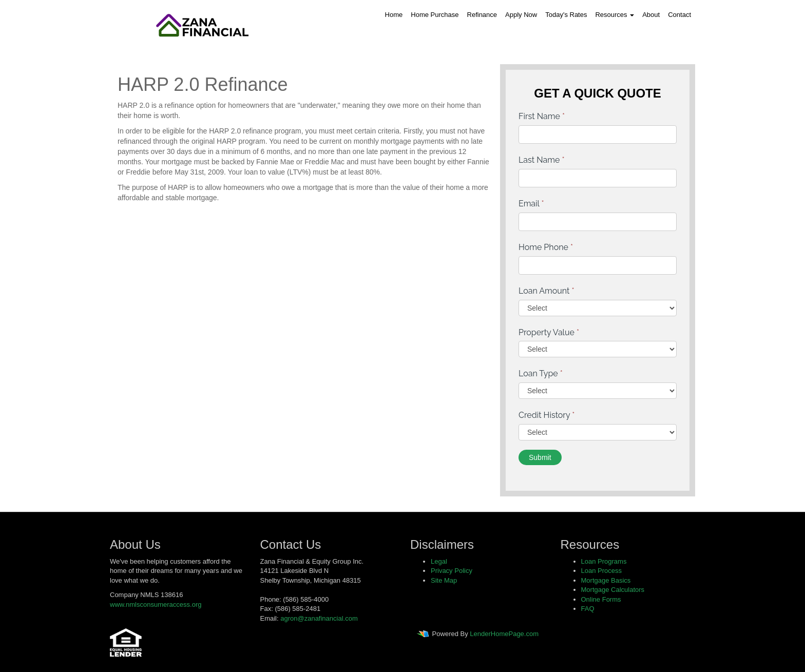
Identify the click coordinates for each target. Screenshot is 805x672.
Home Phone (546, 247)
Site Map (444, 580)
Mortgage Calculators (613, 590)
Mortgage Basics (606, 580)
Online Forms (601, 599)
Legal (439, 561)
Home (394, 15)
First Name (542, 116)
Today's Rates (566, 15)
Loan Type (541, 373)
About (651, 15)
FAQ (588, 609)
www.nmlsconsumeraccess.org (156, 604)
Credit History (547, 415)
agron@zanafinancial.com (319, 618)
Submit (540, 457)
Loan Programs (604, 561)
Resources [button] (615, 15)
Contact (679, 15)
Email (531, 204)
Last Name (542, 160)
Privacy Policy (452, 571)
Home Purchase (435, 15)
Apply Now (521, 15)
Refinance (482, 15)
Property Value (549, 332)
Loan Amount (547, 291)
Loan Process (602, 571)
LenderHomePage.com (504, 634)
